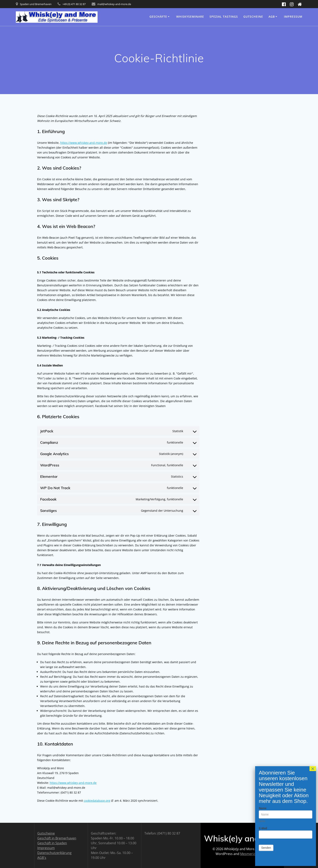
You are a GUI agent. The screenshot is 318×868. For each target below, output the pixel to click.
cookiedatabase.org (97, 801)
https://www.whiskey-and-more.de (84, 143)
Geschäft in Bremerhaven (57, 838)
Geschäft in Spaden (52, 843)
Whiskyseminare (190, 17)
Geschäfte (158, 17)
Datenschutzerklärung (54, 853)
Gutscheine (253, 17)
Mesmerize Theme (254, 854)
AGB (272, 17)
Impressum (293, 17)
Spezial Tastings (224, 17)
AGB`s (42, 858)
